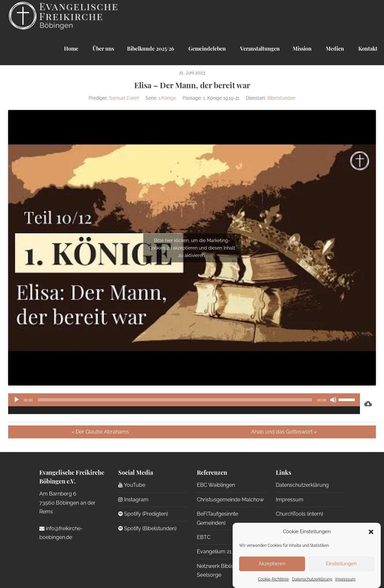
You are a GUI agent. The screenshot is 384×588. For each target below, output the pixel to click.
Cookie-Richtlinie (273, 579)
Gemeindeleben (206, 49)
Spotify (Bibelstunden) (147, 528)
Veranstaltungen (259, 49)
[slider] (175, 400)
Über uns (103, 49)
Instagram (133, 500)
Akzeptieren (272, 564)
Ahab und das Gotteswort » (284, 432)
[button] (371, 532)
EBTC (204, 537)
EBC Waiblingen (216, 485)
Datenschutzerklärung (312, 579)
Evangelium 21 (214, 551)
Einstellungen (341, 564)
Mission (302, 49)
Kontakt (367, 49)
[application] (184, 404)
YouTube (132, 485)
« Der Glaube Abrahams (100, 432)
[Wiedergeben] (17, 400)
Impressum (345, 579)
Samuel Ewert (124, 98)
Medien (334, 49)
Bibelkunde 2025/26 (151, 49)
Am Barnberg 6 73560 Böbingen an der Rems (67, 503)
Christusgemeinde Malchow (230, 500)
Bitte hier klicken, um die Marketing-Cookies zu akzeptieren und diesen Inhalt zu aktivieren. (192, 248)
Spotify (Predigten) (143, 514)
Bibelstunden (281, 98)
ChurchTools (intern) (299, 514)
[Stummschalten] (333, 400)
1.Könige (167, 98)
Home (71, 49)
